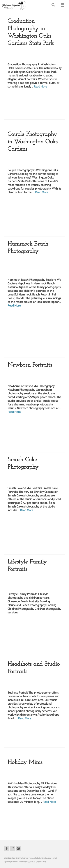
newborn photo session (38, 426)
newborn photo (23, 426)
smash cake (41, 535)
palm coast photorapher (54, 346)
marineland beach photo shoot (25, 634)
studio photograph (29, 441)
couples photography (17, 202)
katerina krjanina (45, 202)
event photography (28, 528)
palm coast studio (29, 823)
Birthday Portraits (27, 475)
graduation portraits (54, 100)
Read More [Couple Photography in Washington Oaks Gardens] (41, 192)
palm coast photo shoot (36, 210)
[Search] (53, 6)
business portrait (15, 728)
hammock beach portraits (34, 335)
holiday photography (33, 815)
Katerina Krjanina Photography (33, 270)
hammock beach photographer (41, 327)
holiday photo (19, 815)
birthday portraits (40, 524)
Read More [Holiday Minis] (49, 802)
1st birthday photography (18, 520)
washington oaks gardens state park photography (36, 112)
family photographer (39, 626)
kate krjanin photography (19, 422)
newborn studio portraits (43, 433)
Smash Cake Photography (47, 478)
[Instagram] (13, 848)
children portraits (14, 528)
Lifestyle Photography (48, 157)
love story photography (45, 206)
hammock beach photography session (37, 331)
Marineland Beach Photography (33, 588)
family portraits (39, 319)
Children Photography (46, 259)
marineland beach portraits (47, 634)
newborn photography (16, 429)
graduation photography (50, 96)
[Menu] (63, 6)
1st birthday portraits (36, 520)
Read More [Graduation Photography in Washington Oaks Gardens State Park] (40, 87)
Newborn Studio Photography (32, 376)
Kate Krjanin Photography (45, 580)
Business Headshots (28, 679)
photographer (23, 736)
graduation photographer (32, 96)
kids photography (25, 342)
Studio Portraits (14, 482)
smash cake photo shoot (55, 535)
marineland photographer (17, 638)
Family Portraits (26, 262)
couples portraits (32, 202)
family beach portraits (44, 315)
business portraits (28, 728)
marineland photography (36, 638)
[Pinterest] (18, 848)
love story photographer (27, 206)
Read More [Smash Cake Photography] (27, 510)
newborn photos (54, 429)
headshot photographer (52, 728)
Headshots (42, 679)
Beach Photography (28, 259)
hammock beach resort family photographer (24, 339)
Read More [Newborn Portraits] (14, 412)
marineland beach (39, 630)
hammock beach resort (52, 335)
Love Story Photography (18, 160)
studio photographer (34, 539)
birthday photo (49, 520)
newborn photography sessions (36, 429)
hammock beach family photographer (32, 323)
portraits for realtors (46, 736)
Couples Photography (28, 157)
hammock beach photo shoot (18, 327)
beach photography (17, 315)
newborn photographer (55, 426)
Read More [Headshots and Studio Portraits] (25, 719)
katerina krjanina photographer (40, 422)
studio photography (44, 441)
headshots (11, 732)
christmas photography (47, 812)
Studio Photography (47, 683)
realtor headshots (21, 740)
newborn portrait (14, 433)
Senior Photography (28, 55)
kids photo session (42, 528)
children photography (55, 524)
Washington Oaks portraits (42, 116)
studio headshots (35, 740)
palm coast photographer (30, 104)
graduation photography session (19, 100)
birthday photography (25, 524)
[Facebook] (7, 848)
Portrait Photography (29, 683)
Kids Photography (27, 478)
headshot (39, 728)
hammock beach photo (55, 323)
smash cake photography (17, 539)
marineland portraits (53, 638)
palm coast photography (49, 104)
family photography (25, 319)
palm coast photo (14, 104)
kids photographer (56, 528)
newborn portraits (27, 433)
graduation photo (16, 96)
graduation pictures (39, 100)
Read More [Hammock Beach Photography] (14, 306)
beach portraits (30, 315)
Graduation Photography (30, 51)
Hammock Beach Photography (36, 266)
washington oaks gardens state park (21, 108)
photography (33, 736)
